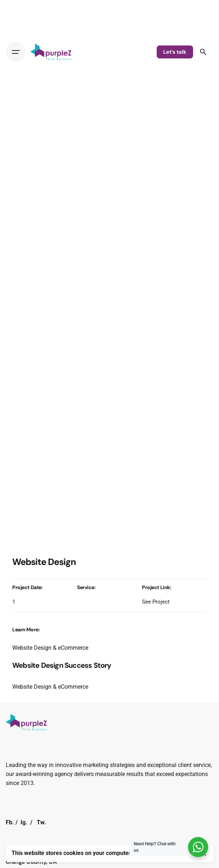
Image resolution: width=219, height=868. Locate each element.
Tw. (41, 823)
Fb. (10, 823)
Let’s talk (175, 52)
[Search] (203, 52)
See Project (156, 602)
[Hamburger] (16, 52)
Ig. (24, 823)
